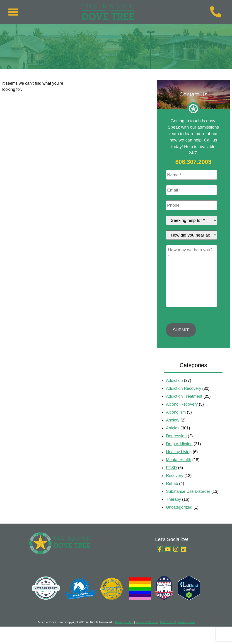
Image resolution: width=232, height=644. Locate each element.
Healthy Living (179, 460)
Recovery (175, 483)
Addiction (174, 388)
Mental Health (179, 467)
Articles (173, 436)
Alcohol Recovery (182, 412)
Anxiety (173, 428)
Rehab (172, 491)
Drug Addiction (179, 452)
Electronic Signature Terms (178, 630)
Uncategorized (179, 515)
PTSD (172, 475)
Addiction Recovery (184, 396)
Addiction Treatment (184, 404)
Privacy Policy (124, 630)
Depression (176, 444)
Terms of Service (147, 630)
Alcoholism (176, 420)
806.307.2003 (193, 162)
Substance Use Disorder (188, 499)
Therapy (174, 507)
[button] (13, 12)
